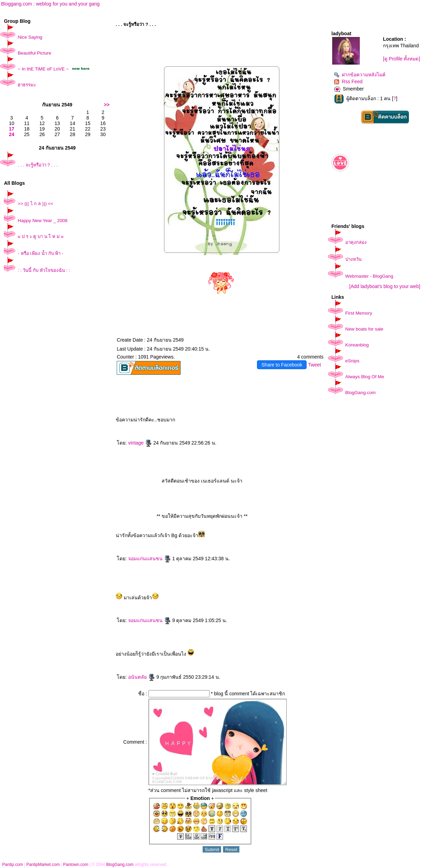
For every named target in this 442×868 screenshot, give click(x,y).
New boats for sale (364, 329)
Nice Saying (30, 37)
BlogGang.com (361, 393)
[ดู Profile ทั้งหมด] (401, 59)
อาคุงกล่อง (356, 242)
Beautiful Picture (34, 53)
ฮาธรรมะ (27, 85)
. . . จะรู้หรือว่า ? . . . (38, 165)
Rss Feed (348, 82)
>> (107, 105)
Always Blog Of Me (365, 377)
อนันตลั (142, 677)
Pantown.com (76, 865)
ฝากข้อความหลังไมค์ (360, 75)
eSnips (352, 361)
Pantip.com (12, 865)
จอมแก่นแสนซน (150, 559)
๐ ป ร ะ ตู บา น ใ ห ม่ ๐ (41, 236)
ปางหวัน (353, 259)
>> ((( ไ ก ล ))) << (35, 204)
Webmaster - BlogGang (369, 276)
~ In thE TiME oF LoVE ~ (43, 69)
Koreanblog (357, 345)
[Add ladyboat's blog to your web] (385, 286)
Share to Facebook (282, 365)
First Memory (359, 313)
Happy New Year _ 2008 (42, 221)
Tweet (314, 365)
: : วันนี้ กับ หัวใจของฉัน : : (44, 270)
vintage (140, 443)
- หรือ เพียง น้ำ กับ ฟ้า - (40, 253)
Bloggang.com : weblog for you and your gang (50, 4)
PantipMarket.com (43, 865)
